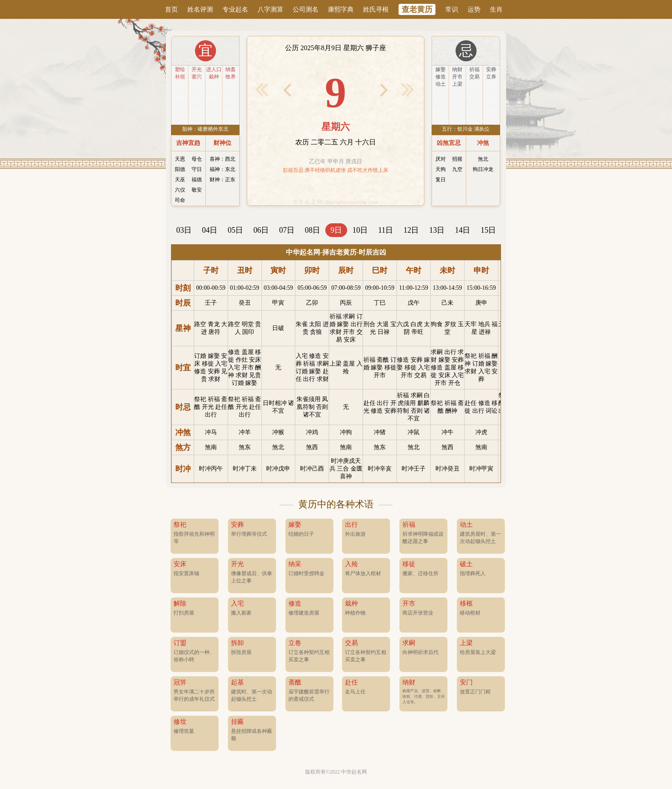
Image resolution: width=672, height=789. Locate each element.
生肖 (496, 9)
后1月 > (408, 90)
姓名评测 (200, 9)
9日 (336, 230)
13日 (437, 230)
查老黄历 (417, 9)
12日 (411, 230)
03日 (184, 230)
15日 (488, 230)
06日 (261, 230)
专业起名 (235, 9)
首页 (171, 9)
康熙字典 (341, 9)
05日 (235, 230)
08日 (312, 230)
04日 (210, 230)
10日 (360, 230)
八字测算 (270, 9)
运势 (474, 9)
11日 (385, 230)
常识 (452, 9)
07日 (287, 230)
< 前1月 (262, 90)
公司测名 (306, 9)
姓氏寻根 (376, 9)
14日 (462, 230)
